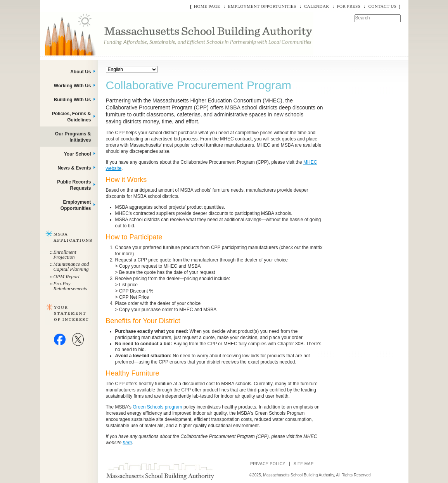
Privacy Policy (268, 464)
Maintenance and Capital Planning (71, 267)
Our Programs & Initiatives (73, 137)
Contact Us (382, 6)
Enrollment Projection (65, 254)
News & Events (74, 168)
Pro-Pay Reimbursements (70, 286)
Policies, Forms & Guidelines (72, 117)
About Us (80, 72)
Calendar (317, 6)
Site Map (304, 464)
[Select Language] (132, 69)
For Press (349, 6)
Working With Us (73, 86)
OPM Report (67, 276)
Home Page (207, 6)
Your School (78, 154)
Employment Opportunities (262, 6)
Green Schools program (157, 407)
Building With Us (73, 100)
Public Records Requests (74, 185)
